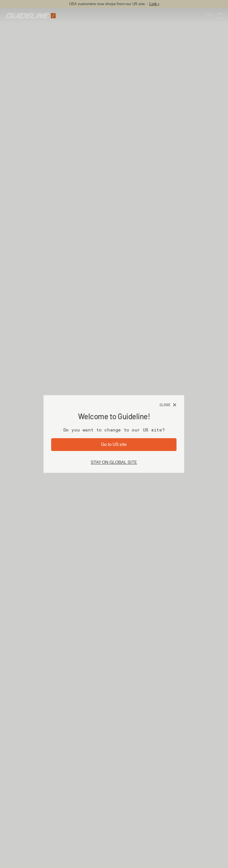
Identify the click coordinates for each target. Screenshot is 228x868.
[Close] (168, 405)
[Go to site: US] (114, 445)
